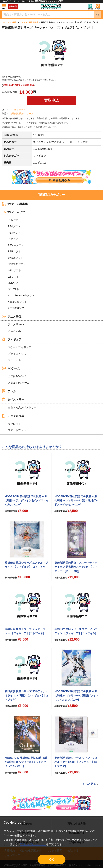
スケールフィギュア (20, 347)
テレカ (9, 391)
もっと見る (89, 784)
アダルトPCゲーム (19, 383)
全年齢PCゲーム (17, 376)
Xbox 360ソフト (17, 308)
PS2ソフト (14, 239)
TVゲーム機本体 (15, 204)
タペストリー (13, 399)
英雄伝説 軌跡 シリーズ (21, 114)
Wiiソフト (13, 277)
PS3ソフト (14, 233)
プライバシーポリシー (33, 844)
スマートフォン (17, 430)
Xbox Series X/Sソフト (21, 295)
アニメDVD (15, 331)
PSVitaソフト (16, 245)
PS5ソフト (14, 220)
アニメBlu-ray (16, 324)
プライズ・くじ (17, 354)
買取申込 (13, 7)
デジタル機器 (13, 416)
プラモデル (14, 360)
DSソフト (13, 289)
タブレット (14, 424)
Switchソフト (16, 258)
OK (51, 860)
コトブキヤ (20, 110)
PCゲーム (11, 368)
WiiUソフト (15, 270)
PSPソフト (14, 251)
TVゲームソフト (15, 212)
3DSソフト (14, 283)
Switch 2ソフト (17, 264)
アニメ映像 (12, 316)
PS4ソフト (14, 226)
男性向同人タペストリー (22, 407)
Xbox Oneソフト (17, 302)
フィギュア (12, 339)
